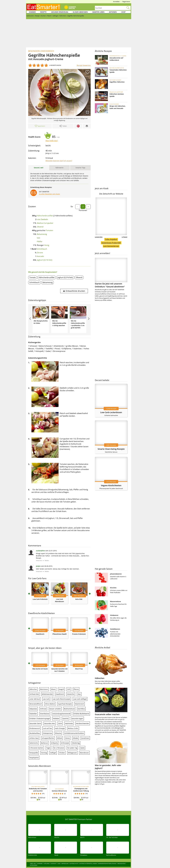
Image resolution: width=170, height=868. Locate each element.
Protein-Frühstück (79, 711)
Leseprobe (99, 237)
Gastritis (65, 795)
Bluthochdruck (69, 785)
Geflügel (53, 829)
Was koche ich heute (40, 745)
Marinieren (44, 766)
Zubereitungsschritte (38, 358)
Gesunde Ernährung (60, 12)
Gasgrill (61, 766)
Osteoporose (48, 810)
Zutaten (32, 206)
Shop (123, 12)
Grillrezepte (65, 820)
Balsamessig (42, 234)
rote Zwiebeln (42, 219)
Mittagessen (72, 829)
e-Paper (125, 237)
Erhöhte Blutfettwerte (81, 790)
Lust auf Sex (47, 805)
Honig (47, 245)
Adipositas (33, 785)
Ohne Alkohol (50, 781)
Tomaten (49, 230)
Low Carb (46, 776)
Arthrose (43, 785)
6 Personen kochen (36, 825)
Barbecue (44, 820)
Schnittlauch (42, 249)
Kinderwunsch (35, 805)
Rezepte (43, 12)
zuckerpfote (40, 627)
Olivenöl (40, 227)
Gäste (82, 825)
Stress (67, 815)
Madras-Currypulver (45, 223)
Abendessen (84, 829)
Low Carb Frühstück (40, 676)
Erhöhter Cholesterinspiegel (40, 795)
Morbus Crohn (73, 805)
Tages (48, 825)
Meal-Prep (79, 745)
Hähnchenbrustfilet (45, 216)
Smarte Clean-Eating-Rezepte (111, 449)
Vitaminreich (79, 781)
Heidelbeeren (115, 629)
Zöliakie (76, 815)
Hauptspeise (34, 834)
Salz (38, 238)
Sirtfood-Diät (34, 771)
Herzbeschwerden (83, 800)
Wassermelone (115, 601)
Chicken (62, 829)
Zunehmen (85, 815)
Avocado (40, 256)
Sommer (32, 12)
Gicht (60, 800)
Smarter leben (98, 12)
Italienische (34, 820)
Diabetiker (33, 790)
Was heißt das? (52, 141)
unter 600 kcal (35, 776)
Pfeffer (40, 242)
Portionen (83, 210)
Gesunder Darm (35, 800)
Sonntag (44, 829)
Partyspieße (34, 829)
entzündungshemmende (61, 790)
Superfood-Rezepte (65, 781)
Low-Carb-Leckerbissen (111, 412)
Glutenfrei (71, 771)
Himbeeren (114, 615)
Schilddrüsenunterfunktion (74, 810)
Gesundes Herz (50, 800)
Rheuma (58, 810)
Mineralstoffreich (36, 781)
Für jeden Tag (72, 825)
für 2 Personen (59, 825)
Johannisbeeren (116, 574)
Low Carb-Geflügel (80, 776)
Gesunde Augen (77, 795)
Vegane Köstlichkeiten (111, 485)
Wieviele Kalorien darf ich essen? (59, 161)
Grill (69, 766)
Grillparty (54, 820)
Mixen (53, 766)
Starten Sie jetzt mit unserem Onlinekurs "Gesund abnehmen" (111, 273)
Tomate (33, 277)
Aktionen (113, 12)
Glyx (79, 771)
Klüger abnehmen (80, 12)
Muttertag (76, 820)
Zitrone (40, 253)
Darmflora (81, 785)
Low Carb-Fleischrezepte (61, 776)
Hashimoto (69, 800)
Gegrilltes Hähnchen (117, 82)
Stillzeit (60, 815)
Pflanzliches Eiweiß (59, 711)
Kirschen (113, 588)
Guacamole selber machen (107, 714)
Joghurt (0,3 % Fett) (45, 260)
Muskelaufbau (35, 810)
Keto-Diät (79, 676)
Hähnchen (33, 766)
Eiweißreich (40, 711)
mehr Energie (60, 805)
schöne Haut (34, 815)
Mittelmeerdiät (47, 771)
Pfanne (76, 766)
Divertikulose (45, 790)
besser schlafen (55, 785)
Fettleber (56, 795)
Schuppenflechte (48, 815)
